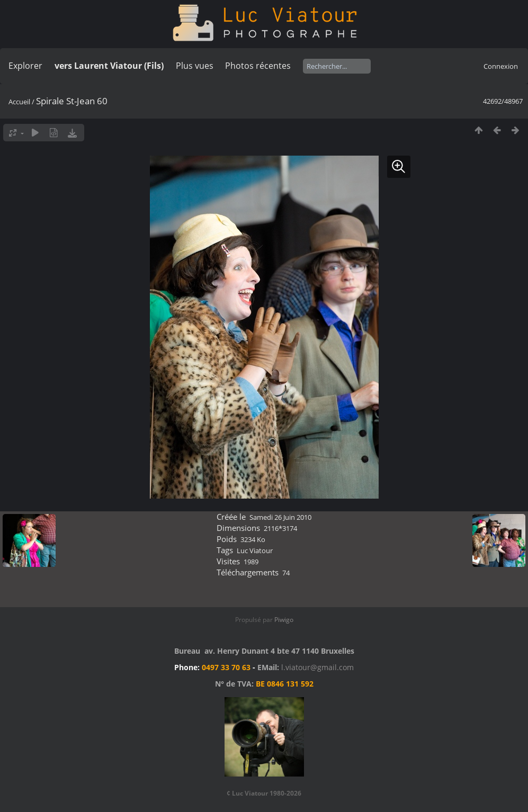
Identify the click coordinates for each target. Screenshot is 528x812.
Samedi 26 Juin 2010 (280, 517)
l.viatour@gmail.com (317, 667)
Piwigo (284, 620)
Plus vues (195, 66)
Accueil (19, 102)
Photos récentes (258, 66)
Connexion (501, 66)
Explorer (25, 66)
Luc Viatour (255, 551)
